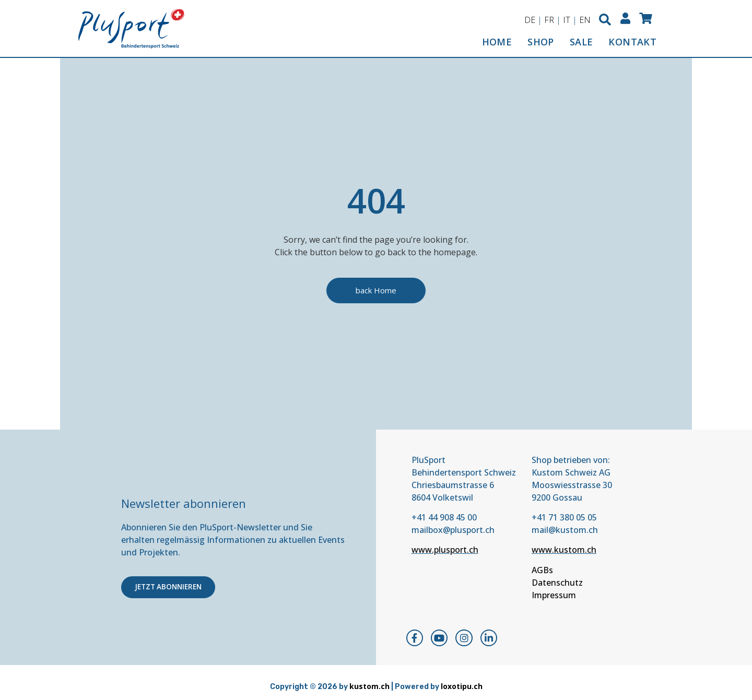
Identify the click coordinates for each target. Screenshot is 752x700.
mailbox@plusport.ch (453, 530)
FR (548, 20)
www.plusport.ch (445, 550)
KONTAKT (632, 42)
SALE (581, 42)
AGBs (542, 570)
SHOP (541, 42)
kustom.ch (369, 687)
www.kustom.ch (564, 550)
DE (528, 20)
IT (565, 20)
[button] (604, 20)
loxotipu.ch (462, 687)
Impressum (554, 595)
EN (583, 20)
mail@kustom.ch (565, 530)
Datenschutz (557, 583)
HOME (497, 42)
